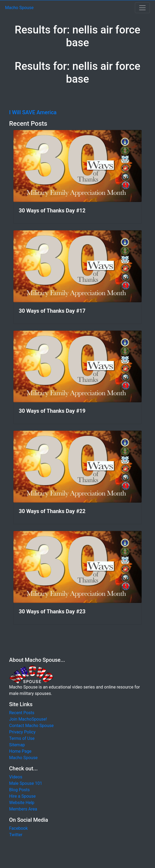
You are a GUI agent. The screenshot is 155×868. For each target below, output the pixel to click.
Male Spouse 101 (26, 783)
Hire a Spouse (22, 796)
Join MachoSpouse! (28, 719)
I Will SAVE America (33, 112)
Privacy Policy (22, 732)
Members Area (23, 809)
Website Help (22, 803)
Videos (16, 777)
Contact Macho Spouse (31, 726)
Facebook (18, 828)
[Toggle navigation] (142, 8)
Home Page (20, 751)
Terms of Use (22, 738)
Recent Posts (22, 713)
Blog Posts (19, 790)
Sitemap (17, 745)
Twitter (16, 835)
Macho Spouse (19, 8)
